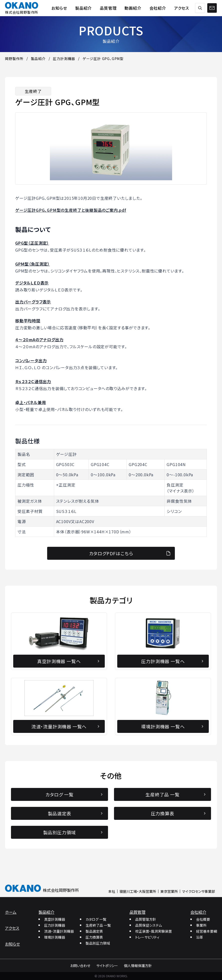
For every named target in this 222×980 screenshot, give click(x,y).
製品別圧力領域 (98, 943)
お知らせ (12, 944)
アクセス (12, 928)
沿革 (200, 937)
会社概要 (203, 919)
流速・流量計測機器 (59, 931)
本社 (112, 891)
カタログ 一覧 (96, 919)
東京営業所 (169, 891)
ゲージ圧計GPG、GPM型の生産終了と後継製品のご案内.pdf (71, 210)
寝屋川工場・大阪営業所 (138, 891)
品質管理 (137, 912)
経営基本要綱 (207, 931)
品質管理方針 (146, 919)
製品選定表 (94, 931)
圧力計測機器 (55, 925)
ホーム (11, 912)
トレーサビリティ (147, 937)
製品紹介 (46, 912)
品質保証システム (149, 925)
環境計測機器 (55, 937)
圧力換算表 (94, 937)
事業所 (201, 925)
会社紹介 (198, 912)
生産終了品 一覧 (98, 925)
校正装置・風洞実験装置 (154, 931)
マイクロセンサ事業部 (199, 891)
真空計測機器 (55, 919)
